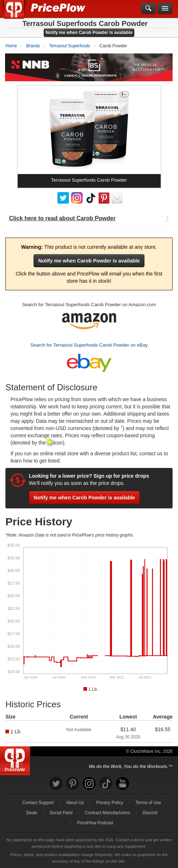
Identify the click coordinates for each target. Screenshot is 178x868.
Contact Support (38, 803)
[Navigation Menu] (165, 9)
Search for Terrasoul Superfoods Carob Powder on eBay (89, 345)
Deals (32, 813)
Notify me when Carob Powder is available (89, 32)
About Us (75, 803)
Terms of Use (148, 803)
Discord (150, 813)
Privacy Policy (110, 803)
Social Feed (61, 813)
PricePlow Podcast (95, 823)
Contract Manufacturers (107, 813)
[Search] (148, 9)
